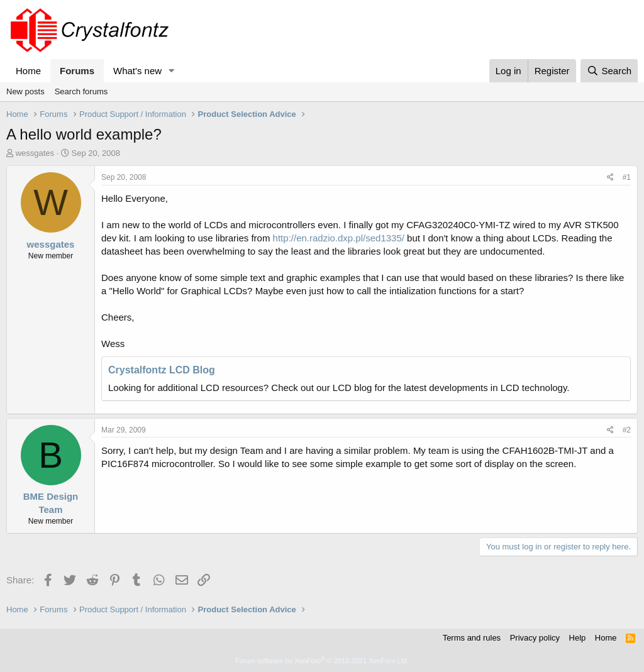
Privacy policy (535, 638)
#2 (627, 430)
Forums (77, 71)
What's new (137, 71)
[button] (172, 71)
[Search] (609, 71)
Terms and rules (472, 638)
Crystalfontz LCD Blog (162, 370)
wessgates (35, 153)
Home (28, 71)
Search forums (81, 91)
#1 (627, 177)
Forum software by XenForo (322, 661)
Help (578, 638)
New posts (25, 91)
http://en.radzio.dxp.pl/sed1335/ (339, 238)
